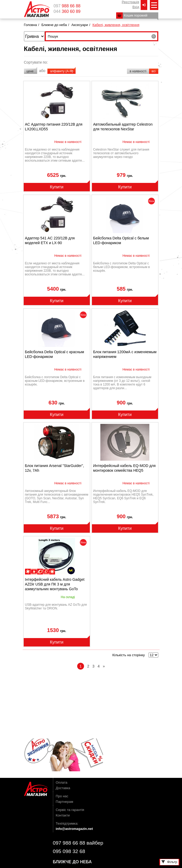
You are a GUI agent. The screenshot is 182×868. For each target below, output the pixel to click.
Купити (56, 187)
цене (31, 71)
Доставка (63, 788)
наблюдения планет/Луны (40, 572)
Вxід (136, 7)
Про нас (62, 796)
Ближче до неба (54, 25)
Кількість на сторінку (128, 655)
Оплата (62, 782)
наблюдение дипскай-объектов (28, 572)
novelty (151, 201)
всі (154, 71)
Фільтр (169, 862)
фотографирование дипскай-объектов (34, 572)
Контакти (63, 815)
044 (67, 12)
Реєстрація (130, 2)
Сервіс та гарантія (70, 810)
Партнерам (65, 802)
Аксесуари (80, 25)
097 (67, 6)
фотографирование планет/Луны (46, 572)
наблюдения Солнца (52, 572)
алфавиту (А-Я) (62, 71)
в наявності (138, 71)
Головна (30, 25)
